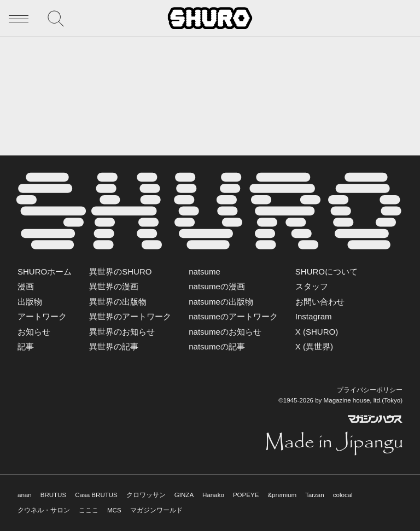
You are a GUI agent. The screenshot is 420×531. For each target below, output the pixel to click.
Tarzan (315, 495)
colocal (343, 495)
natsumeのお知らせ (225, 332)
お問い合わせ (320, 302)
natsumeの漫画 (217, 286)
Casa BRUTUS (96, 495)
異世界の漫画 (114, 286)
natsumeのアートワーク (233, 316)
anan (25, 495)
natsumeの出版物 (221, 302)
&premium (282, 495)
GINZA (184, 495)
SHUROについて (326, 272)
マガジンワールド (156, 510)
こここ (89, 510)
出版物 (30, 302)
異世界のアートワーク (130, 316)
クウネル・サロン (44, 510)
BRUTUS (53, 495)
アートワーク (42, 316)
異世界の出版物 (118, 302)
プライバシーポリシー (370, 390)
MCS (114, 510)
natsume (205, 272)
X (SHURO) (317, 332)
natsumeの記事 (217, 346)
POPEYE (246, 495)
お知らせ (34, 332)
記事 (26, 346)
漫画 (26, 286)
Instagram (314, 316)
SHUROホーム (45, 272)
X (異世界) (314, 346)
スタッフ (312, 286)
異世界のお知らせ (122, 332)
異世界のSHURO (120, 272)
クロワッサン (146, 495)
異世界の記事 (114, 346)
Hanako (213, 495)
